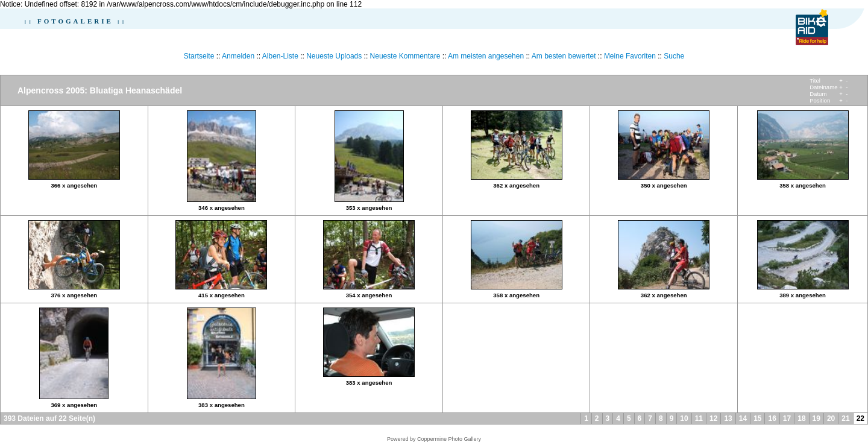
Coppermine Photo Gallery (449, 439)
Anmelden (238, 56)
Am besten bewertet (564, 56)
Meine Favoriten (630, 56)
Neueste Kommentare (405, 56)
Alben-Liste (280, 56)
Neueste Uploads (334, 56)
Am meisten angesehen (486, 56)
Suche (674, 56)
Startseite (199, 56)
